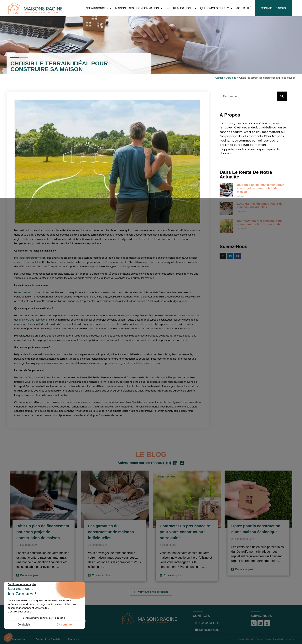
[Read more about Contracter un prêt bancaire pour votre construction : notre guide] (171, 575)
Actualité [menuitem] (244, 8)
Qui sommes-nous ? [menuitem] (216, 8)
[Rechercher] (282, 96)
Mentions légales (20, 639)
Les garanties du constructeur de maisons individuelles (260, 205)
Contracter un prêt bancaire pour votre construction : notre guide (259, 223)
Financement (23, 476)
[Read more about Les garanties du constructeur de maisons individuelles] (99, 575)
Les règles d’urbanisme (28, 258)
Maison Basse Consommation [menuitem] (139, 8)
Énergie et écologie (243, 476)
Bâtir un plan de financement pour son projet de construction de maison (260, 188)
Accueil (219, 78)
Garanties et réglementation (105, 476)
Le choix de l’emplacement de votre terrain (39, 377)
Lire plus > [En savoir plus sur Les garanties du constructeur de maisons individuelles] (241, 211)
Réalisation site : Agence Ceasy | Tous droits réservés (266, 639)
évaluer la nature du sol (58, 363)
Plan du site (74, 639)
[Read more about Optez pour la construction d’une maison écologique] (242, 569)
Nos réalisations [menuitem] (181, 8)
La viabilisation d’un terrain (30, 292)
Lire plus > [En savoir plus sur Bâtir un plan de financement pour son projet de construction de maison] (241, 196)
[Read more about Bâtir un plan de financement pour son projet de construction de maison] (27, 575)
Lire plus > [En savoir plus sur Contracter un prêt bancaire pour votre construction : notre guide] (241, 229)
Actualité (231, 78)
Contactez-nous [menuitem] (273, 8)
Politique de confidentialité (48, 639)
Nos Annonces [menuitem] (99, 8)
